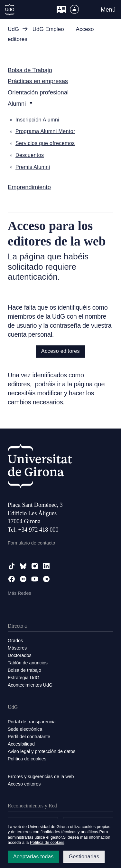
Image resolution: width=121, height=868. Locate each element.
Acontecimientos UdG (30, 685)
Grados (15, 641)
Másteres (17, 648)
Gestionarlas (84, 857)
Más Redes (19, 593)
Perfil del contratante (29, 737)
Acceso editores (60, 351)
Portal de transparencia (32, 722)
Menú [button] (108, 10)
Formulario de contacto (31, 543)
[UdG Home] (10, 10)
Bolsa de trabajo (24, 670)
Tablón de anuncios (28, 663)
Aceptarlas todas (33, 857)
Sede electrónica (25, 729)
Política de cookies (27, 759)
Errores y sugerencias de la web (41, 776)
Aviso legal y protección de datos (42, 751)
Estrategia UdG (23, 678)
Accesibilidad (21, 744)
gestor (56, 837)
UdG (13, 29)
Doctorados (20, 655)
